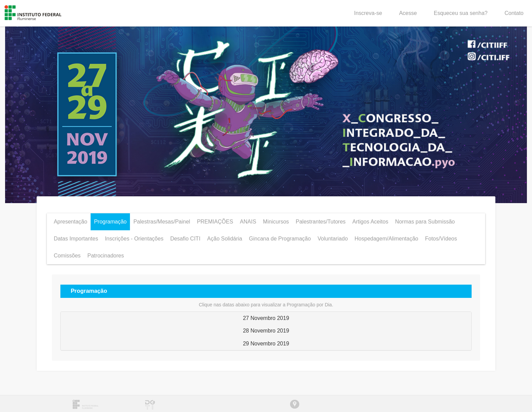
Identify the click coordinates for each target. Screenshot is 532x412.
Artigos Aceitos (370, 222)
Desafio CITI (185, 239)
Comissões (67, 256)
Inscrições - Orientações (134, 239)
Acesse (408, 13)
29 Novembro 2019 (266, 344)
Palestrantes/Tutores (321, 222)
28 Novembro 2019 (266, 331)
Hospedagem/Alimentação (386, 239)
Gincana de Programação (280, 239)
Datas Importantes (76, 239)
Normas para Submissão (425, 222)
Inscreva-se (368, 13)
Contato (514, 13)
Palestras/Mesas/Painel (162, 222)
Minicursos (276, 222)
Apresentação (70, 222)
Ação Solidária (225, 239)
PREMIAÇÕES (215, 222)
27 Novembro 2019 (266, 318)
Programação (110, 222)
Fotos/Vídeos (441, 239)
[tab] (266, 318)
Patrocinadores (106, 256)
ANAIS (248, 222)
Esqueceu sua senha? (461, 13)
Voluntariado (333, 239)
